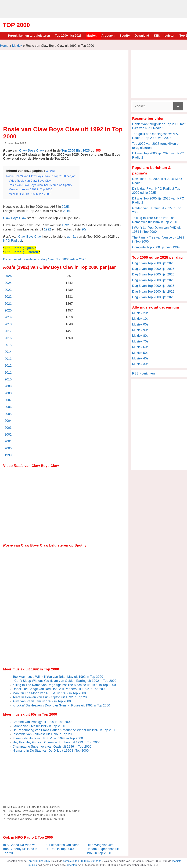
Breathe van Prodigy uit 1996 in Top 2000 (42, 722)
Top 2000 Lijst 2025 (49, 807)
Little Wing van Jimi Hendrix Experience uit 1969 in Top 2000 (103, 849)
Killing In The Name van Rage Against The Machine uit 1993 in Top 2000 (64, 685)
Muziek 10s (140, 319)
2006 (8, 407)
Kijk (157, 36)
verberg (50, 171)
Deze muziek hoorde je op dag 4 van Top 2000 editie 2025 (45, 259)
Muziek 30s (140, 364)
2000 (8, 448)
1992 (65, 225)
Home (4, 46)
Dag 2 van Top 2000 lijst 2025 (153, 269)
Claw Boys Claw (32, 150)
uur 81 (71, 237)
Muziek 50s (140, 353)
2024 (8, 283)
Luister (170, 36)
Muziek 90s (140, 330)
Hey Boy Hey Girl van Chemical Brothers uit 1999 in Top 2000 (57, 742)
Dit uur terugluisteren (22, 252)
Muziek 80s (140, 336)
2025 (65, 207)
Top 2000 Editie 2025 (58, 811)
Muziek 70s (140, 341)
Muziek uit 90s (26, 807)
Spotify (125, 36)
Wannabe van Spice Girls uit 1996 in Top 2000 (35, 819)
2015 (8, 345)
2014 (8, 352)
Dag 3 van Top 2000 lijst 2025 (153, 274)
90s (84, 229)
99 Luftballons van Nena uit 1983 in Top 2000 (62, 847)
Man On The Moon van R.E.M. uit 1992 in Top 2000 (49, 693)
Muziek (91, 36)
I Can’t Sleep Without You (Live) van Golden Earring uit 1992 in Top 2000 (64, 681)
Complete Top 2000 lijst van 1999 (156, 247)
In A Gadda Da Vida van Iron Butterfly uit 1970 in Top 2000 (20, 849)
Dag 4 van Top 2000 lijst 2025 (153, 280)
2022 (8, 297)
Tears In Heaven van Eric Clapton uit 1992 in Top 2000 (51, 697)
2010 (8, 379)
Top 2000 (16, 25)
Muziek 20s (140, 313)
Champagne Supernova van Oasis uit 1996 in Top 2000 (52, 747)
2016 (66, 211)
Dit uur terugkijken (19, 248)
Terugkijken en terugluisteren (29, 36)
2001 (8, 441)
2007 (8, 400)
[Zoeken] (178, 106)
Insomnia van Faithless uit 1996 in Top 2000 (44, 734)
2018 (8, 324)
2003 (8, 428)
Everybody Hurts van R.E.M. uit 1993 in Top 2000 (48, 738)
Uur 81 (76, 811)
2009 (8, 386)
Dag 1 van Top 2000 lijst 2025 (153, 263)
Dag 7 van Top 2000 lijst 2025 (153, 297)
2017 (8, 331)
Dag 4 (40, 811)
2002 (8, 435)
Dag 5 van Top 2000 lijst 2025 (153, 286)
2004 (8, 421)
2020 (8, 310)
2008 (8, 393)
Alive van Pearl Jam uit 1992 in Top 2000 (42, 701)
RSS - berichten (143, 373)
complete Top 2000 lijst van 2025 (83, 861)
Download (142, 36)
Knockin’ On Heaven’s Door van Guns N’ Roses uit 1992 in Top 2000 (61, 705)
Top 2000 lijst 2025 (68, 36)
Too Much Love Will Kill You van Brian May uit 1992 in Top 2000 (58, 677)
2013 (8, 359)
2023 (8, 290)
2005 (8, 414)
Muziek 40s (140, 358)
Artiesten (108, 36)
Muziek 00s (140, 324)
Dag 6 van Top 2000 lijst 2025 (153, 292)
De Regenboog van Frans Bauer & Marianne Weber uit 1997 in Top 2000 (64, 730)
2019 (8, 317)
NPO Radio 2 (13, 241)
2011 (8, 373)
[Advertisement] (94, 8)
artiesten (72, 865)
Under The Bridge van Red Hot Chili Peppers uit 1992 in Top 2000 (60, 689)
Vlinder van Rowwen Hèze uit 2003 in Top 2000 (36, 815)
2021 (8, 304)
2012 (8, 366)
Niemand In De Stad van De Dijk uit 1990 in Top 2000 (51, 751)
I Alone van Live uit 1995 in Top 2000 (39, 726)
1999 (8, 455)
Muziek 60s (140, 347)
